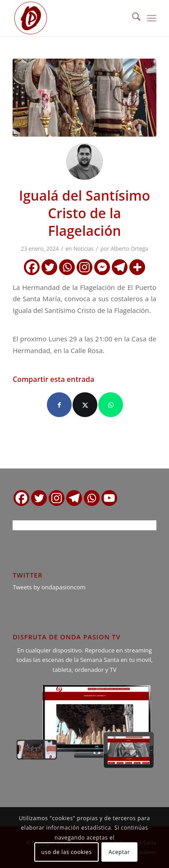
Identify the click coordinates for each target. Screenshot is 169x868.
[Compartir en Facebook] (59, 405)
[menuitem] (132, 18)
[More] (137, 267)
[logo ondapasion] (70, 18)
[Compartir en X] (85, 405)
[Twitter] (49, 267)
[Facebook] (32, 267)
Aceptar (119, 852)
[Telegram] (120, 267)
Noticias (84, 249)
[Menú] (152, 18)
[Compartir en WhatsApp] (111, 405)
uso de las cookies (67, 852)
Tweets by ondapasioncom (49, 587)
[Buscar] (132, 18)
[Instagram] (84, 267)
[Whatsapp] (67, 267)
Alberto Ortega (129, 249)
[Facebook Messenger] (102, 267)
